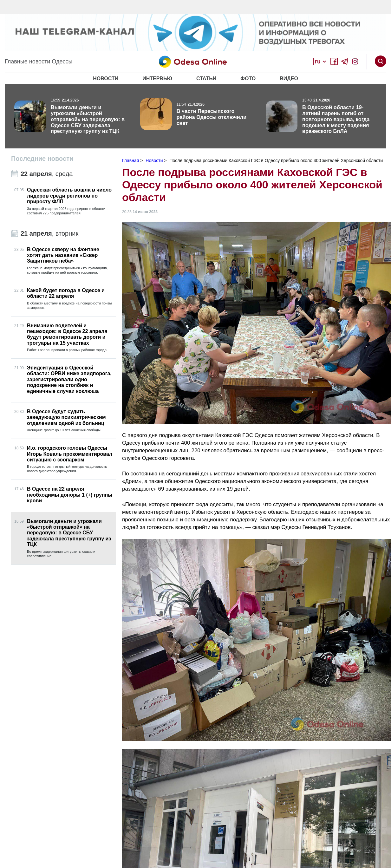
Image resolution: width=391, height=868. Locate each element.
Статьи (206, 78)
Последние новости (42, 159)
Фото (248, 78)
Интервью (157, 78)
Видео (289, 78)
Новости (106, 78)
